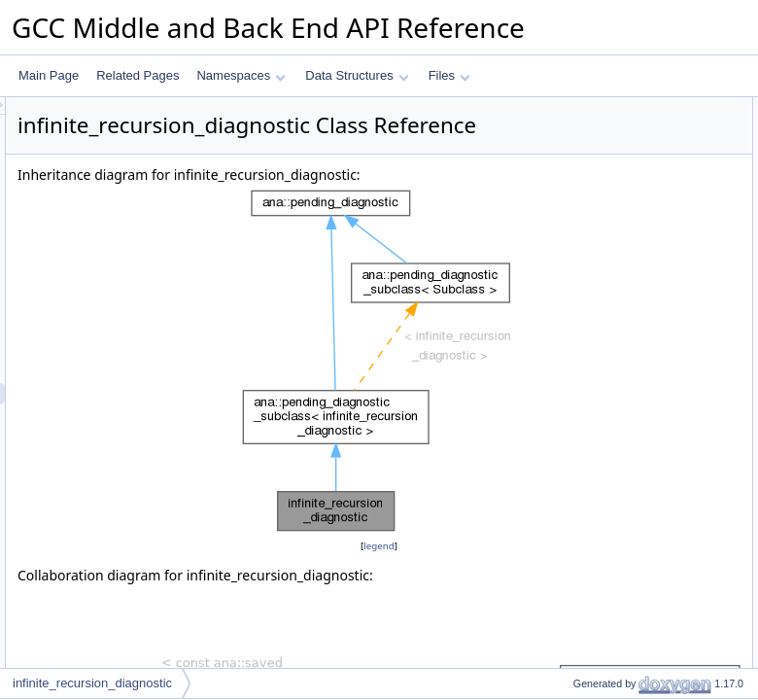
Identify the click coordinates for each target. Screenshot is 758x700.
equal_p (578, 407)
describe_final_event (610, 236)
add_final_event (598, 279)
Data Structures (357, 75)
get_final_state (595, 664)
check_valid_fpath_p (610, 300)
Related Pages (138, 75)
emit (568, 215)
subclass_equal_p (603, 343)
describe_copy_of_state (619, 557)
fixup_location (592, 429)
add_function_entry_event (624, 258)
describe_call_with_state (620, 514)
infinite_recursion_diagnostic (630, 129)
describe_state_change (617, 450)
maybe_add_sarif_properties (631, 322)
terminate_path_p (602, 365)
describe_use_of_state (616, 578)
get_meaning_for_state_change (639, 472)
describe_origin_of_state (620, 493)
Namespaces (241, 75)
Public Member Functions (607, 108)
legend (382, 595)
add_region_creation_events (630, 643)
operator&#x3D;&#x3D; (617, 172)
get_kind (579, 151)
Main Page (49, 75)
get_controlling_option (614, 193)
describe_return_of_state (621, 536)
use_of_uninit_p (598, 386)
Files (449, 75)
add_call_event (596, 621)
